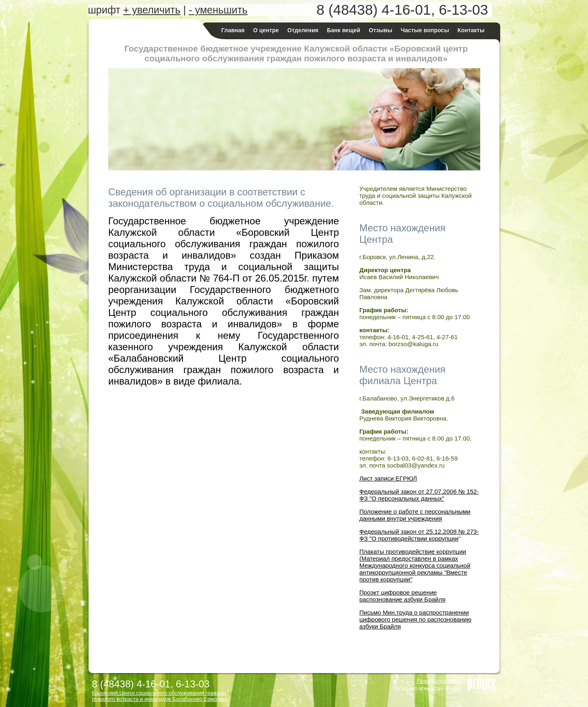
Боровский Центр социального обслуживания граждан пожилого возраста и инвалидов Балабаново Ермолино (160, 696)
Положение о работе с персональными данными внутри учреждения (415, 515)
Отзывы (380, 30)
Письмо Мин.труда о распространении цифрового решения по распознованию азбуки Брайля (415, 619)
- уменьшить (218, 10)
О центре (266, 30)
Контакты (471, 30)
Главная (233, 30)
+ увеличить (152, 10)
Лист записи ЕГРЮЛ (388, 478)
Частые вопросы (425, 30)
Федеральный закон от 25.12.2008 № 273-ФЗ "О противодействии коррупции (419, 535)
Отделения (303, 30)
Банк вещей (344, 30)
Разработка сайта (439, 681)
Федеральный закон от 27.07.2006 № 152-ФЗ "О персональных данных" (419, 495)
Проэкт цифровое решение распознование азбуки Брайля (402, 596)
